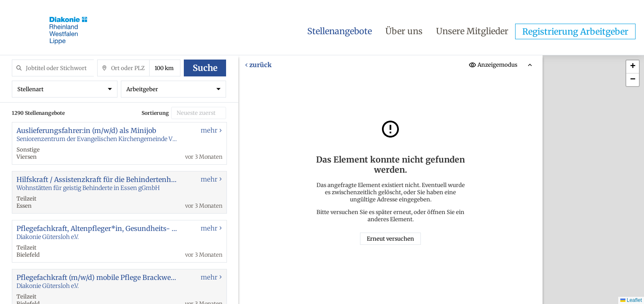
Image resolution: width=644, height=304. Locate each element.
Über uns (404, 31)
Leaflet (631, 300)
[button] (633, 67)
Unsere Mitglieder (472, 31)
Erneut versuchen (390, 239)
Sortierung (155, 113)
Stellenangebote (340, 31)
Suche (205, 68)
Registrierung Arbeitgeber (575, 31)
